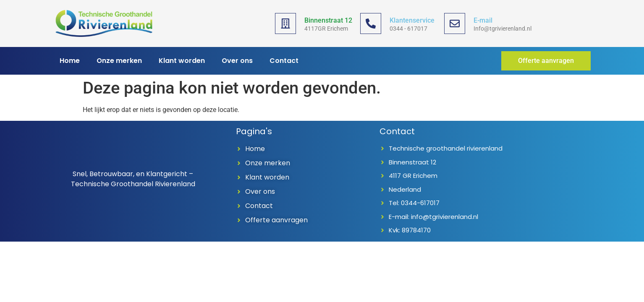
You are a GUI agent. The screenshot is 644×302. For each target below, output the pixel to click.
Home (70, 61)
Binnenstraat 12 (328, 20)
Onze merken (119, 61)
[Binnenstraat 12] (285, 23)
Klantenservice (412, 20)
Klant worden (182, 61)
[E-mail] (455, 23)
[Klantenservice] (371, 23)
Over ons (237, 61)
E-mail (483, 20)
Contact (284, 61)
